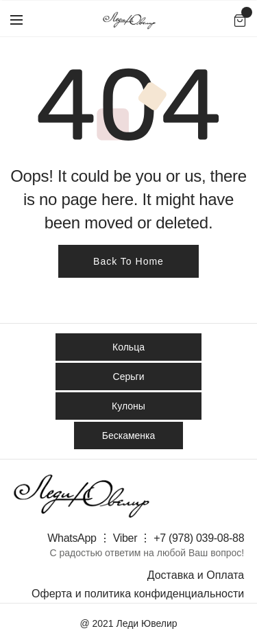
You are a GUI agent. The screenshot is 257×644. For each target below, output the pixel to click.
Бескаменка (129, 436)
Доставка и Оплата (196, 575)
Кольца (128, 347)
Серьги (129, 377)
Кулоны (128, 406)
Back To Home (128, 261)
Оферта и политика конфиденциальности (138, 594)
